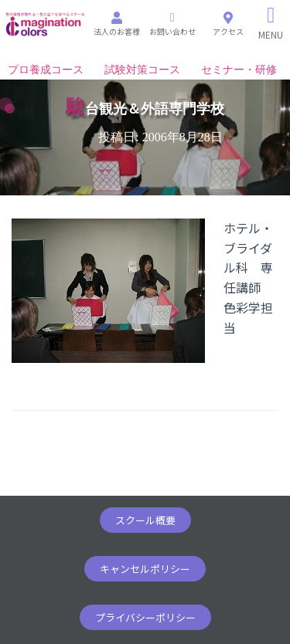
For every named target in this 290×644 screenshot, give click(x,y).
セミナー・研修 (239, 70)
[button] (145, 520)
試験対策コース (142, 70)
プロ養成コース (46, 70)
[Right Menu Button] (271, 23)
